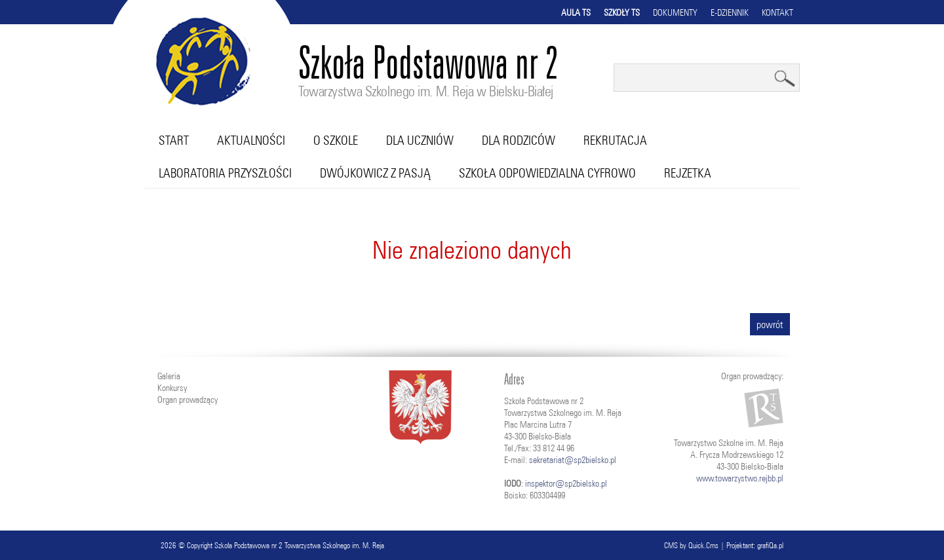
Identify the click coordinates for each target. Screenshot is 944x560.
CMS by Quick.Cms (691, 545)
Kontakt (777, 12)
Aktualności (251, 140)
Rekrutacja (615, 140)
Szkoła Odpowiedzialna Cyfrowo (547, 173)
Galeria (169, 376)
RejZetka (688, 173)
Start (174, 140)
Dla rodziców (519, 140)
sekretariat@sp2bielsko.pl (573, 460)
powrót (770, 324)
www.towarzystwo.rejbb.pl (740, 478)
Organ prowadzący (187, 400)
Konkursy (172, 388)
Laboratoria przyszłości (225, 173)
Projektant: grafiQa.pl (755, 545)
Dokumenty (675, 12)
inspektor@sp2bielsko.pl (566, 483)
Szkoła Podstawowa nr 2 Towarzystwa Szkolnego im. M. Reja (299, 545)
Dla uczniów (420, 140)
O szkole (336, 140)
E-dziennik (730, 12)
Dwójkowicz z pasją (375, 173)
